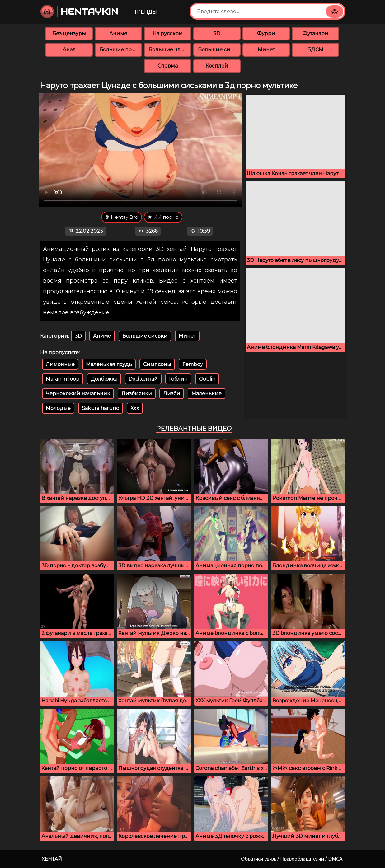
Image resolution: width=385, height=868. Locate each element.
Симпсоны (157, 364)
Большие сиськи (219, 50)
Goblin (207, 379)
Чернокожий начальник (78, 394)
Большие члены (170, 50)
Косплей (217, 66)
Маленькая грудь (109, 364)
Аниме (118, 33)
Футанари (315, 33)
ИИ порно (163, 217)
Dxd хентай (143, 379)
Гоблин (178, 379)
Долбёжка (104, 379)
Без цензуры (69, 33)
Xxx (135, 408)
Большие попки (121, 50)
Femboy (193, 364)
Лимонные (60, 364)
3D (217, 33)
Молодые (58, 408)
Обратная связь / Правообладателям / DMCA (292, 859)
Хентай (52, 859)
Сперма (168, 66)
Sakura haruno (101, 408)
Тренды (146, 12)
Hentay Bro (122, 217)
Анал (69, 50)
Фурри (266, 33)
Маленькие (207, 394)
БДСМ (315, 50)
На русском (168, 33)
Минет (266, 50)
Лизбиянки (137, 394)
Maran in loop (63, 379)
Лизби (172, 394)
